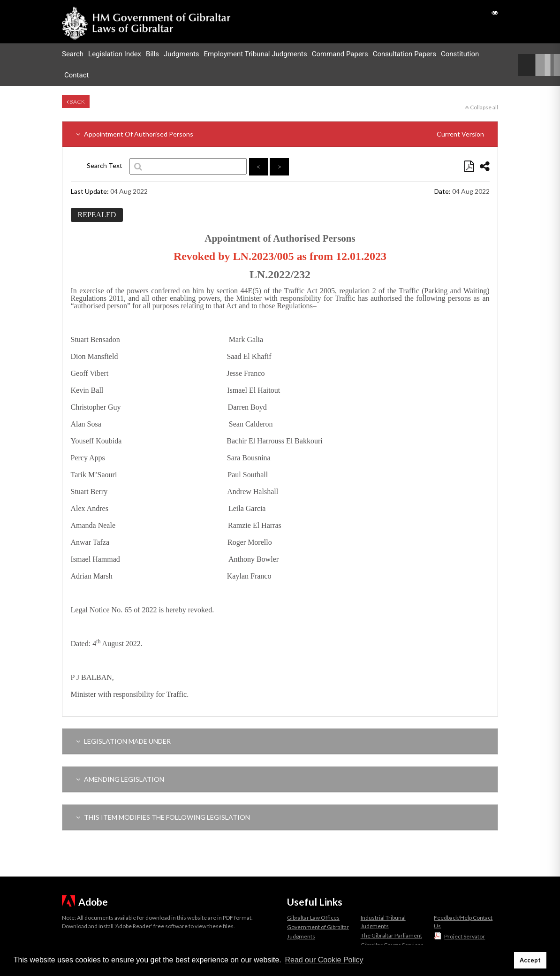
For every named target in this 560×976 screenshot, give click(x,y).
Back (76, 102)
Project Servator (465, 936)
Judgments (181, 54)
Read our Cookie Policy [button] (324, 960)
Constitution (460, 54)
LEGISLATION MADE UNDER (123, 741)
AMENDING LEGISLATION (120, 779)
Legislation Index (115, 54)
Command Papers (340, 54)
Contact (76, 75)
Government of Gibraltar (318, 927)
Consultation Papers (405, 54)
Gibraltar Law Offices (313, 918)
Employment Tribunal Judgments (256, 54)
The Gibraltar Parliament (391, 935)
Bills (152, 54)
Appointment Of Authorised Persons (280, 134)
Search (73, 54)
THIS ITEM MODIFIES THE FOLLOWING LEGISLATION (163, 817)
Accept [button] (530, 960)
